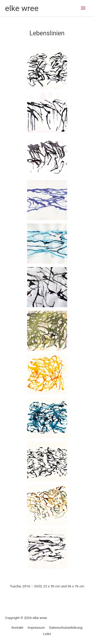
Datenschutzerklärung (66, 627)
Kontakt (17, 627)
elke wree (22, 8)
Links (47, 634)
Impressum (36, 627)
